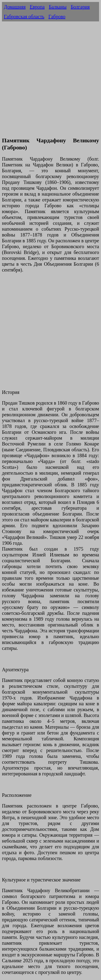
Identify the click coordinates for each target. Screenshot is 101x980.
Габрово (57, 17)
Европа (37, 7)
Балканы (58, 7)
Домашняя (15, 7)
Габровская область (24, 17)
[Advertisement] (50, 82)
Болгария (80, 7)
